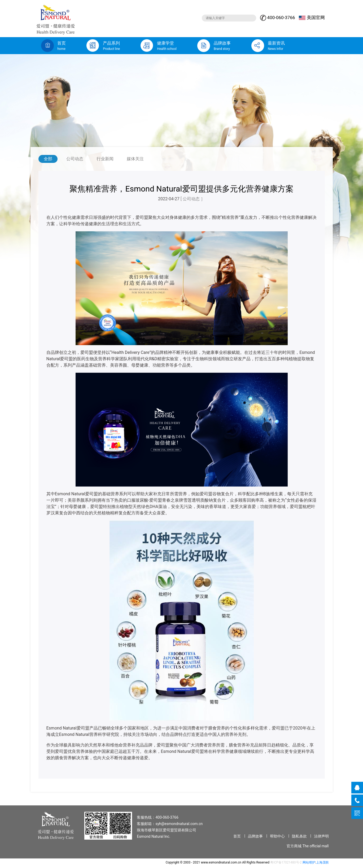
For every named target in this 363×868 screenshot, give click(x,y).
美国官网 (312, 18)
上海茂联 (322, 862)
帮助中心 (277, 836)
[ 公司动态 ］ (193, 199)
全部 (48, 159)
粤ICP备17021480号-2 (286, 862)
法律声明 (321, 836)
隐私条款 (299, 836)
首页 (237, 836)
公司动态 (75, 159)
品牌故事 (255, 836)
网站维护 (309, 862)
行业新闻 (105, 159)
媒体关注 (135, 159)
